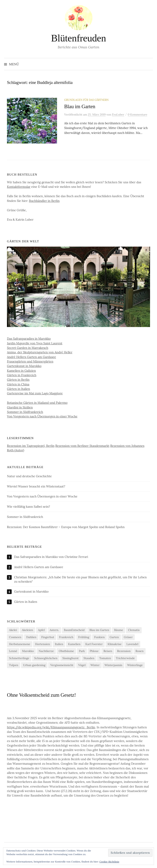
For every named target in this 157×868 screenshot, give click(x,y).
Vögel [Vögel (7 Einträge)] (82, 666)
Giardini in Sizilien (20, 408)
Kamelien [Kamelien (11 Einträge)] (74, 645)
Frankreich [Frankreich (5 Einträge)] (66, 638)
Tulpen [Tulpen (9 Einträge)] (14, 666)
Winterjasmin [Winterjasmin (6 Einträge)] (113, 666)
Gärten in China (18, 385)
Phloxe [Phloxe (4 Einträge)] (94, 652)
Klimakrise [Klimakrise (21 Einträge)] (114, 645)
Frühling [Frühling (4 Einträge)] (84, 638)
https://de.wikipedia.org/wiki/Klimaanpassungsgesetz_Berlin (51, 728)
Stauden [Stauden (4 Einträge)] (89, 659)
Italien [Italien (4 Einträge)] (59, 645)
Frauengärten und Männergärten (30, 362)
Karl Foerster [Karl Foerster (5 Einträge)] (94, 645)
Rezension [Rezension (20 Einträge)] (124, 652)
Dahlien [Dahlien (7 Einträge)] (31, 638)
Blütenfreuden (78, 38)
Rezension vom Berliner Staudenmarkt (82, 447)
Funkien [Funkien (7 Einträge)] (100, 638)
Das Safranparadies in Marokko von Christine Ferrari (51, 558)
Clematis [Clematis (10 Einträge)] (134, 631)
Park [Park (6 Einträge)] (82, 652)
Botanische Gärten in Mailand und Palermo (37, 404)
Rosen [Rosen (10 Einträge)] (140, 652)
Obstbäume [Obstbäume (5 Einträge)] (66, 652)
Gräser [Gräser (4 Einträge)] (128, 638)
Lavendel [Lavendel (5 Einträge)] (132, 645)
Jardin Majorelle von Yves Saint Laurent (35, 344)
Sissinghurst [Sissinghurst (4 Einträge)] (71, 659)
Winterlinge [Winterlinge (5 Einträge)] (135, 666)
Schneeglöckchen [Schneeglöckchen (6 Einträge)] (46, 659)
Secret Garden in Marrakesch (28, 349)
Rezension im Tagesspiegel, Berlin (31, 447)
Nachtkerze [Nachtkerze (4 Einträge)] (46, 652)
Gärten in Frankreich (22, 376)
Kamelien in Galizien (21, 371)
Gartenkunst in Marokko (24, 367)
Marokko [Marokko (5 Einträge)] (28, 652)
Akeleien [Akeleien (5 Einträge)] (27, 631)
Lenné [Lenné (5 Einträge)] (13, 652)
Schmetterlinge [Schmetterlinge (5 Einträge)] (19, 659)
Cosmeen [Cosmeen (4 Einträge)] (15, 638)
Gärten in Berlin (18, 381)
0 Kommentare (138, 115)
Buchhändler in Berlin (44, 202)
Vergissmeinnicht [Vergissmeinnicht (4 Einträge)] (62, 666)
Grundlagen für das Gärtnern (86, 100)
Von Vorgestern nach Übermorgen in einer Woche (42, 417)
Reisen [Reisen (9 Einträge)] (108, 652)
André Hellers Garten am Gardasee (31, 358)
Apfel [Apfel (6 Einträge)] (41, 631)
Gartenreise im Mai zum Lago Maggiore (35, 394)
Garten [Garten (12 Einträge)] (114, 638)
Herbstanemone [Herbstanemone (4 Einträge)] (20, 645)
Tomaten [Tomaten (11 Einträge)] (105, 659)
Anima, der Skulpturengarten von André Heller (40, 353)
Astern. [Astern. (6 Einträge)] (54, 631)
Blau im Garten (80, 106)
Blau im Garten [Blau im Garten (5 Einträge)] (99, 631)
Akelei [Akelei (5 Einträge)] (13, 631)
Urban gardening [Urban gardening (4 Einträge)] (34, 666)
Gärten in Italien (19, 390)
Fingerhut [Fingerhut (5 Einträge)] (48, 638)
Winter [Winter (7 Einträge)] (95, 666)
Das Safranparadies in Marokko (29, 340)
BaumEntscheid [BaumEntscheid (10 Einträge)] (74, 631)
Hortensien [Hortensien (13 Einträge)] (43, 645)
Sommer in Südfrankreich (25, 413)
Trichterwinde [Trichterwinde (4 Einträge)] (125, 659)
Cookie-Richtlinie (109, 862)
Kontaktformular (19, 188)
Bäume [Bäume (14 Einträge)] (119, 631)
